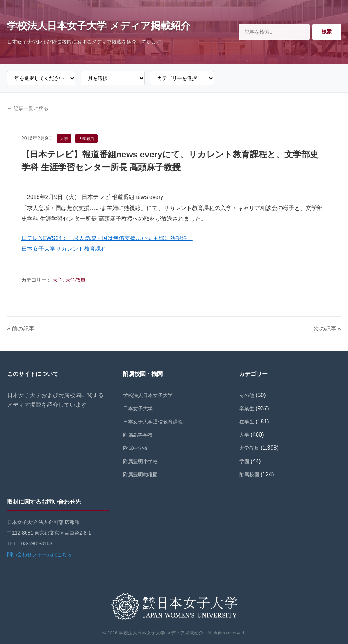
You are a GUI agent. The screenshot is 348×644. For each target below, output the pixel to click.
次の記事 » (327, 329)
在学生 (247, 422)
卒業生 (247, 408)
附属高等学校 (138, 435)
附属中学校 (135, 448)
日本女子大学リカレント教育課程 (64, 249)
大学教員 (75, 280)
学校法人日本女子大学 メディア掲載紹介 (99, 26)
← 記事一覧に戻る (28, 108)
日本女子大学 (138, 408)
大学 (58, 280)
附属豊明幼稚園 (140, 475)
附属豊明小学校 (140, 461)
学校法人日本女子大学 (148, 395)
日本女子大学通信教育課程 (153, 422)
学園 (244, 461)
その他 (247, 395)
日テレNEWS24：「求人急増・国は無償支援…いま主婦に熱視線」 (107, 238)
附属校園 (249, 475)
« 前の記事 (21, 329)
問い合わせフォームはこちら (39, 554)
